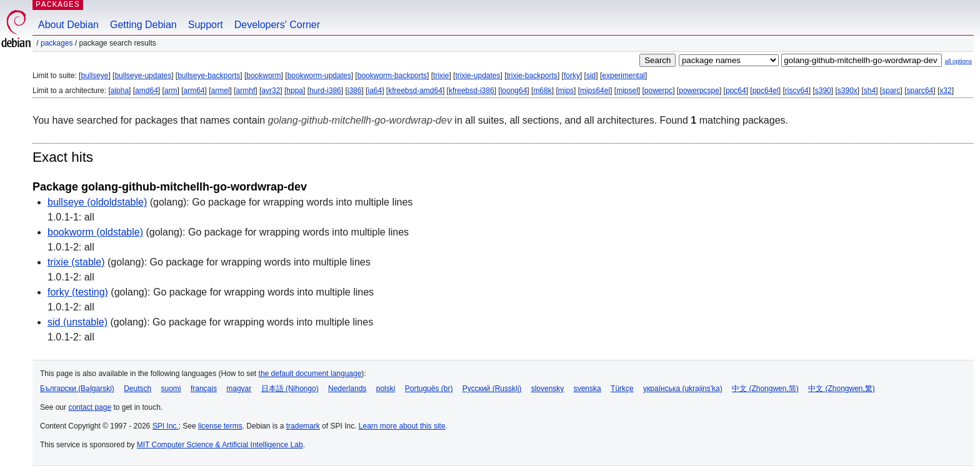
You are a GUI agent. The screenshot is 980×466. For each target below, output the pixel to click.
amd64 (147, 91)
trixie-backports (532, 76)
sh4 (870, 91)
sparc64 (920, 91)
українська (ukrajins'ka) (683, 389)
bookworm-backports (392, 76)
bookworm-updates (319, 76)
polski (386, 389)
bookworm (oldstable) (95, 232)
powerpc (658, 91)
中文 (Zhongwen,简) (765, 389)
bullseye (94, 76)
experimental (623, 76)
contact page (90, 407)
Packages (57, 43)
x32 (945, 91)
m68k (542, 91)
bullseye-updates (143, 76)
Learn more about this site (402, 426)
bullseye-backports (209, 76)
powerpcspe (699, 91)
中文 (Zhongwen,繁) (842, 389)
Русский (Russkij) (492, 389)
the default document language (310, 374)
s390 (823, 91)
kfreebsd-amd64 (415, 91)
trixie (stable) (76, 262)
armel (221, 91)
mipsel (627, 91)
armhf (246, 91)
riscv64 (797, 91)
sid (591, 76)
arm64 (194, 91)
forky (572, 76)
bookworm (263, 76)
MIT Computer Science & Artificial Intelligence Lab (220, 445)
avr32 (271, 91)
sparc (891, 91)
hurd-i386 (325, 91)
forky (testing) (78, 292)
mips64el (595, 91)
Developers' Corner (277, 25)
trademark (303, 426)
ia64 (375, 91)
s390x (847, 91)
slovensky (548, 389)
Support (206, 25)
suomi (171, 389)
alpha (120, 91)
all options (958, 61)
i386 (355, 91)
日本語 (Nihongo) (290, 389)
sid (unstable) (77, 322)
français (204, 389)
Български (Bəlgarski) (77, 389)
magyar (239, 389)
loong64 (514, 91)
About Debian (68, 25)
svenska (587, 389)
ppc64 (736, 91)
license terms (220, 426)
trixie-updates (477, 76)
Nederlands (347, 389)
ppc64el (766, 91)
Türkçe (622, 389)
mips (566, 91)
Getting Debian (143, 25)
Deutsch (137, 389)
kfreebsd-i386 (472, 91)
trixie (441, 76)
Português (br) (429, 389)
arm (171, 91)
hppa (295, 91)
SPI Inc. (166, 426)
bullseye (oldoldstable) (97, 202)
